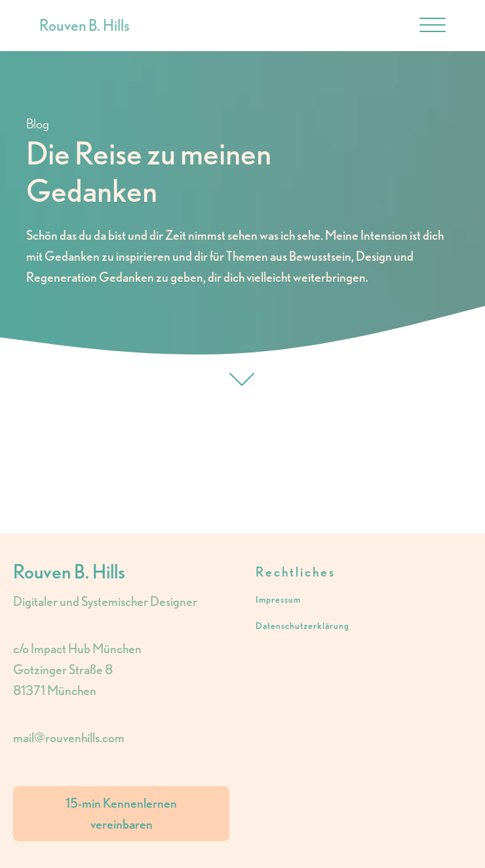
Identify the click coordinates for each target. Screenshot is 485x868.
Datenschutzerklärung (302, 626)
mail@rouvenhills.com (69, 738)
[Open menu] (433, 26)
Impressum (278, 600)
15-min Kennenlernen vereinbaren (121, 814)
